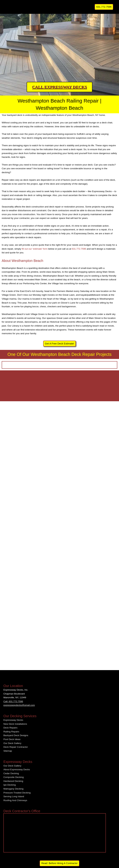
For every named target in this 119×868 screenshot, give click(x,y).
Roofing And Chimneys (15, 800)
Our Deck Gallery (12, 743)
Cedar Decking (11, 773)
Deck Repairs (10, 728)
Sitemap (8, 751)
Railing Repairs (11, 732)
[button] (104, 7)
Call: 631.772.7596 (13, 701)
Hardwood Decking (13, 781)
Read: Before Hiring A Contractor (59, 863)
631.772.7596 (79, 249)
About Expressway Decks (17, 769)
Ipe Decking (10, 785)
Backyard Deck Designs (16, 735)
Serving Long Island (14, 796)
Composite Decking (14, 777)
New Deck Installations (15, 724)
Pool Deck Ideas (12, 739)
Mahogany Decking (13, 789)
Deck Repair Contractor (16, 747)
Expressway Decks (13, 720)
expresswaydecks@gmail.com (19, 705)
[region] (60, 49)
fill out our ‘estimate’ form (35, 249)
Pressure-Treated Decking (17, 793)
